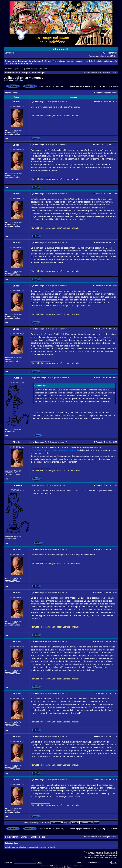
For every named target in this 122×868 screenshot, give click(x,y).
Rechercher (112, 53)
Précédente (86, 87)
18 (97, 87)
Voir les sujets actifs (39, 69)
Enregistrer (27, 63)
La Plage (25, 73)
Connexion (9, 53)
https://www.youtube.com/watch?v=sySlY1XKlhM (53, 450)
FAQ (104, 53)
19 (100, 87)
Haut (7, 138)
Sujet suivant (112, 93)
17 (95, 87)
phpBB (51, 865)
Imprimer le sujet (12, 93)
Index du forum (12, 73)
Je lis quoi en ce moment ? (24, 78)
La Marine (19, 80)
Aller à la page (76, 87)
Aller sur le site (61, 49)
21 (107, 87)
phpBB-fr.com (67, 867)
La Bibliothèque (38, 73)
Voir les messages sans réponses (17, 69)
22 (109, 87)
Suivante (114, 87)
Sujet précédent (100, 93)
